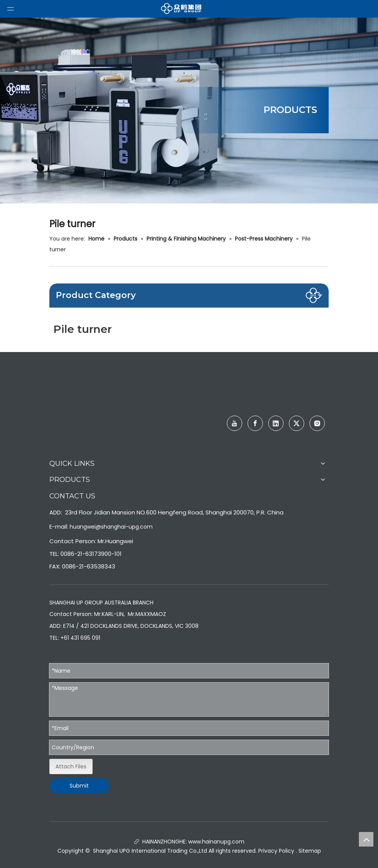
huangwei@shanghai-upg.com (111, 527)
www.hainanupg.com (216, 842)
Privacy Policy (276, 851)
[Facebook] (255, 423)
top (366, 839)
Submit (79, 786)
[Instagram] (317, 423)
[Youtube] (235, 423)
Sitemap (310, 851)
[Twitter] (297, 423)
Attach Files (71, 766)
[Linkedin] (276, 423)
